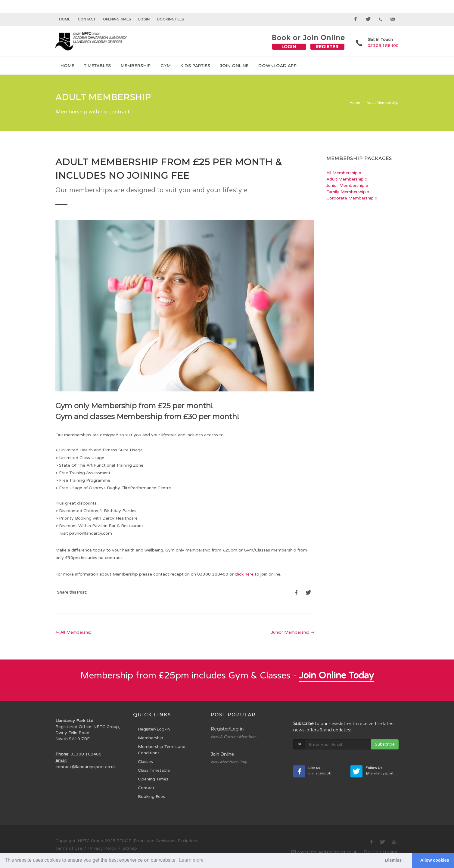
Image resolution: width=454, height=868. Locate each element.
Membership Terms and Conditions (162, 750)
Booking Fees (151, 797)
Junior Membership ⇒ (293, 632)
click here (244, 574)
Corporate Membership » (352, 198)
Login (144, 19)
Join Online (222, 754)
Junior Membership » (347, 185)
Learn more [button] (191, 860)
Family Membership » (348, 192)
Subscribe (385, 744)
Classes (145, 762)
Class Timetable (154, 770)
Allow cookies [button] (435, 860)
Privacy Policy (102, 848)
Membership (151, 738)
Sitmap (130, 848)
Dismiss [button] (393, 860)
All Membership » (344, 173)
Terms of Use (69, 848)
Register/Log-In (154, 729)
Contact (87, 19)
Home (65, 19)
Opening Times (117, 19)
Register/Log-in (227, 729)
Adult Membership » (347, 179)
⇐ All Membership (73, 632)
